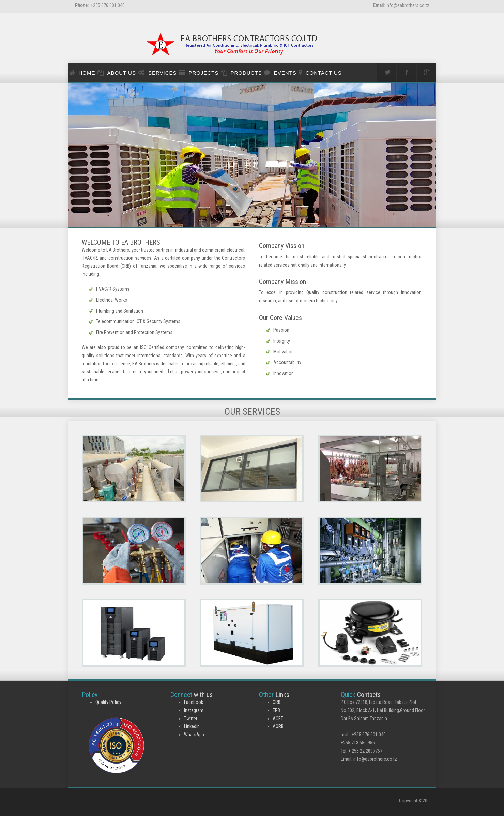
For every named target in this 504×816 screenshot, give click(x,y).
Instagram (194, 710)
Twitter (191, 719)
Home (87, 73)
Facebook (194, 702)
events (285, 73)
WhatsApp (194, 735)
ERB (276, 710)
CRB (277, 702)
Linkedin (192, 726)
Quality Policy (108, 702)
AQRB (278, 726)
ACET (278, 719)
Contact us (324, 73)
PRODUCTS (246, 73)
